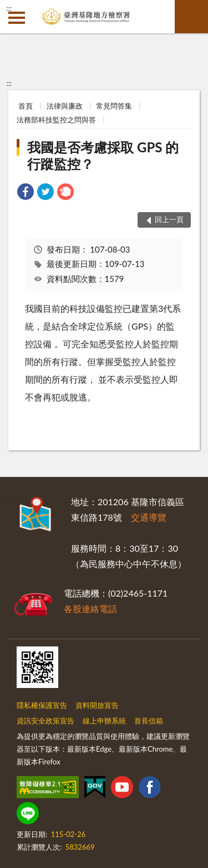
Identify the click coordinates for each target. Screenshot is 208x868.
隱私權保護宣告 (42, 705)
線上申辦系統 (104, 721)
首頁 (26, 106)
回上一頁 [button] (169, 219)
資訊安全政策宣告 (45, 721)
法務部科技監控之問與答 (56, 120)
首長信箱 (149, 721)
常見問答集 (114, 106)
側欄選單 (17, 18)
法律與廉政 (65, 106)
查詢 (191, 17)
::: (9, 8)
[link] (26, 193)
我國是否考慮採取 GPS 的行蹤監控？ (103, 155)
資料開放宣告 (97, 705)
